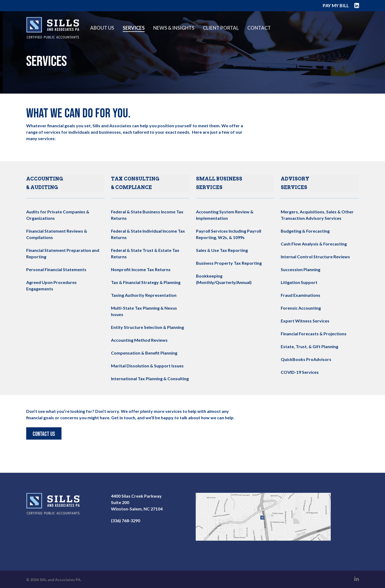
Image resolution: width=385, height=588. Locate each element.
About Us (107, 31)
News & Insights (179, 31)
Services (139, 31)
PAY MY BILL (336, 5)
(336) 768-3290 (126, 520)
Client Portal (226, 31)
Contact (264, 31)
